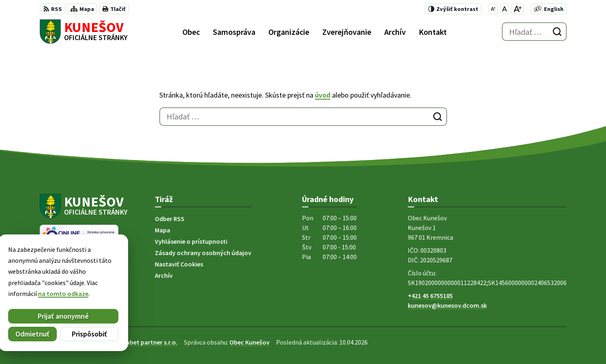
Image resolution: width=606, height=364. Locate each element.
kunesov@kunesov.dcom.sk (447, 305)
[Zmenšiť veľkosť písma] (493, 9)
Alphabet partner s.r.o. (146, 342)
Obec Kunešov (249, 342)
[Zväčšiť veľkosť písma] (517, 9)
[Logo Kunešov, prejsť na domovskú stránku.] (84, 32)
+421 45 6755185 (430, 296)
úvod (323, 95)
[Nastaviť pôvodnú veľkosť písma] (504, 9)
